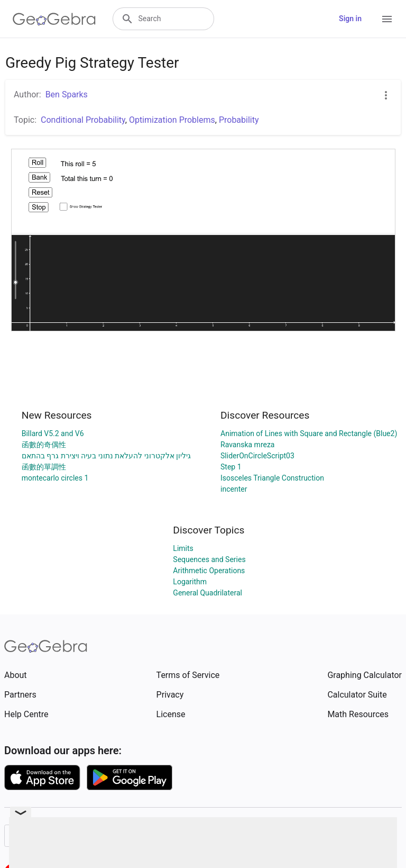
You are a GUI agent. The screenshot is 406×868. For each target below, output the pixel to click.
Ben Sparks (67, 94)
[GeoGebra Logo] (54, 19)
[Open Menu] (387, 19)
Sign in (350, 19)
